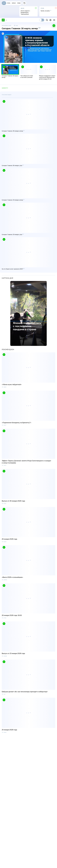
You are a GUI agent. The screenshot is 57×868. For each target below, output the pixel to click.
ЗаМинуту (5, 88)
